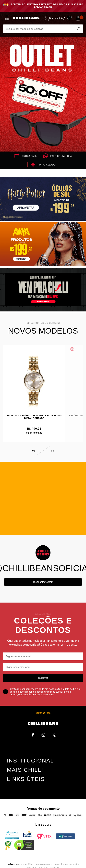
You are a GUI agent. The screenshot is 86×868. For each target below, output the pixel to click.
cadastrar (43, 673)
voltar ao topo (43, 708)
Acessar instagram (43, 577)
